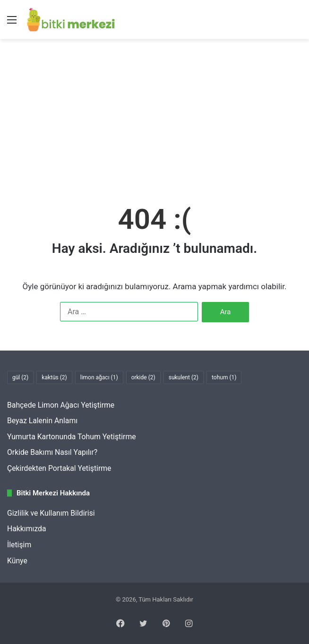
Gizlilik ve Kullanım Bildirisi (51, 513)
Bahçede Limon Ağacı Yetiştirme (61, 405)
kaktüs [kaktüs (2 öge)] (54, 377)
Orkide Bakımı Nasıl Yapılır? (52, 452)
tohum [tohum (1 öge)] (224, 377)
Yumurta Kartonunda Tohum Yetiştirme (72, 437)
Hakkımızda (27, 529)
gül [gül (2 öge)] (20, 377)
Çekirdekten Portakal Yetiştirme (59, 468)
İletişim (19, 545)
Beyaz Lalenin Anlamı (42, 421)
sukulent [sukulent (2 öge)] (184, 377)
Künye (17, 561)
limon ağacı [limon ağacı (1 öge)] (99, 377)
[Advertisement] (154, 119)
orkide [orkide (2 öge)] (143, 377)
